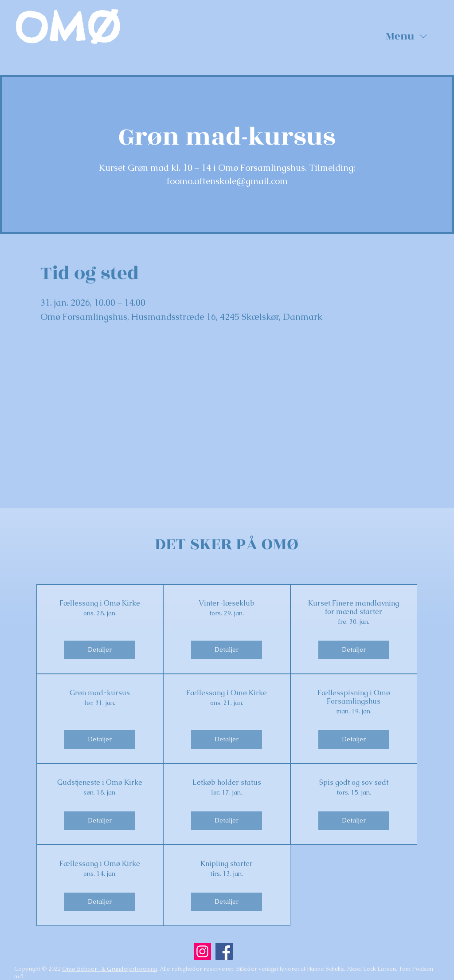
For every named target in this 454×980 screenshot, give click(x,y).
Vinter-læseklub (227, 603)
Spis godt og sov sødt (354, 782)
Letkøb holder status (227, 782)
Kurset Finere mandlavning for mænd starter (354, 607)
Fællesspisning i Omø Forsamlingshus (354, 697)
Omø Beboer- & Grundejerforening (110, 969)
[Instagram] (202, 951)
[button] (407, 36)
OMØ (67, 28)
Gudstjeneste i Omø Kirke (100, 782)
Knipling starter (227, 864)
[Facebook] (224, 951)
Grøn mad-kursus (100, 693)
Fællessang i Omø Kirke (100, 603)
